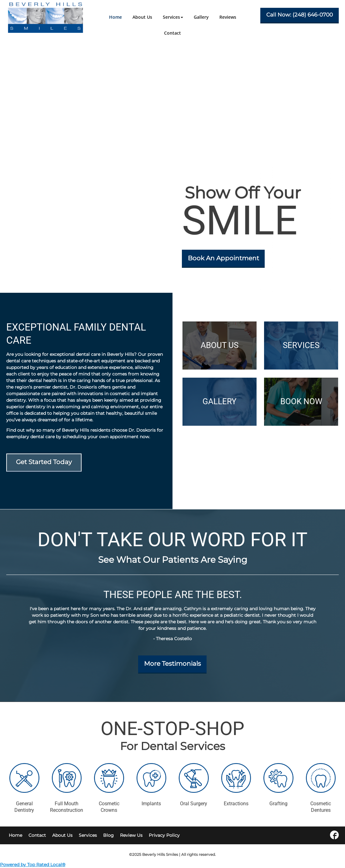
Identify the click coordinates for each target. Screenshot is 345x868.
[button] (173, 17)
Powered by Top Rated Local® (33, 865)
